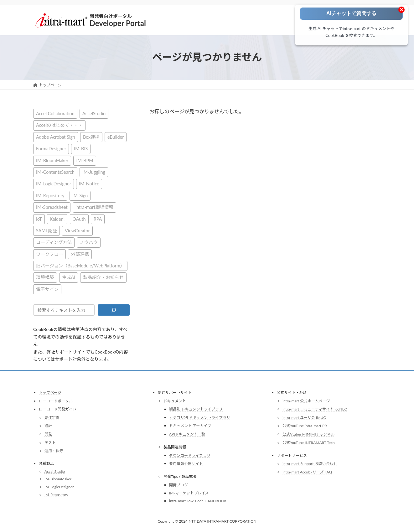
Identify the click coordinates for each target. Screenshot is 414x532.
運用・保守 (54, 451)
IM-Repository (56, 494)
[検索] (114, 310)
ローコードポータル (56, 401)
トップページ (50, 393)
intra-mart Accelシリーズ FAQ (307, 472)
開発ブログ (179, 485)
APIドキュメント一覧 (187, 434)
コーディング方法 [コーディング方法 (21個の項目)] (54, 242)
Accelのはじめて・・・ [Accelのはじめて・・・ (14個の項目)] (59, 125)
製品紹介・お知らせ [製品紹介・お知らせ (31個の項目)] (103, 277)
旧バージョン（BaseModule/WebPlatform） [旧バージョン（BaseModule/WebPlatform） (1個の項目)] (80, 266)
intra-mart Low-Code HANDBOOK (198, 501)
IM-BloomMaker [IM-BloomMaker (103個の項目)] (52, 160)
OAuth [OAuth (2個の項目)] (79, 219)
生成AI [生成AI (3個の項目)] (69, 277)
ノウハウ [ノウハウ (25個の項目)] (89, 242)
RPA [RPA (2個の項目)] (98, 219)
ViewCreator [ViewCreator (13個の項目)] (77, 230)
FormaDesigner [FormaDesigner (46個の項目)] (51, 149)
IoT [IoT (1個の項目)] (39, 219)
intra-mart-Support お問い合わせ (310, 464)
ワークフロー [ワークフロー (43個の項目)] (49, 254)
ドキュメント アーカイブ (190, 426)
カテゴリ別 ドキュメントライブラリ (200, 418)
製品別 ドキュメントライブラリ (196, 409)
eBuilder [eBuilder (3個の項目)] (116, 137)
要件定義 (52, 418)
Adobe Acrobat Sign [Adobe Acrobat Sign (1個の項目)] (56, 137)
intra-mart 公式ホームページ (306, 401)
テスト (50, 442)
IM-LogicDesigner (59, 487)
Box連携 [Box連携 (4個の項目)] (91, 137)
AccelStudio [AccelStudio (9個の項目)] (94, 114)
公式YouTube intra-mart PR (305, 426)
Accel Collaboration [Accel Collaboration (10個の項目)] (55, 114)
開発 (48, 434)
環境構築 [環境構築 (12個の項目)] (45, 277)
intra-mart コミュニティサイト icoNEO (315, 409)
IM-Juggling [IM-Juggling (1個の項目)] (94, 172)
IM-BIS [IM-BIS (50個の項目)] (81, 149)
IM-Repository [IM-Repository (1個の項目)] (50, 195)
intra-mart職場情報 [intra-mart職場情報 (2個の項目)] (94, 207)
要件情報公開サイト (186, 464)
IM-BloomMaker (58, 479)
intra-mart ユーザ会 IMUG (304, 418)
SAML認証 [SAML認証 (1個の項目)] (47, 230)
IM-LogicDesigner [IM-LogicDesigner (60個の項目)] (54, 184)
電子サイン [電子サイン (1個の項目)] (47, 289)
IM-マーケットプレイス (189, 493)
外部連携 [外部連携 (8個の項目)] (80, 254)
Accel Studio (55, 471)
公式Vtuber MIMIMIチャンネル (308, 434)
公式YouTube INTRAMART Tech (309, 442)
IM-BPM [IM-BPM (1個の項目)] (85, 160)
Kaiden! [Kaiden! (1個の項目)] (57, 219)
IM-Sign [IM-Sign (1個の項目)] (80, 195)
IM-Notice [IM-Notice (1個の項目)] (89, 184)
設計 (48, 426)
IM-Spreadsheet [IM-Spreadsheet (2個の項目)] (52, 207)
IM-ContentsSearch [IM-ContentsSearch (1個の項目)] (55, 172)
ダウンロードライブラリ (190, 455)
